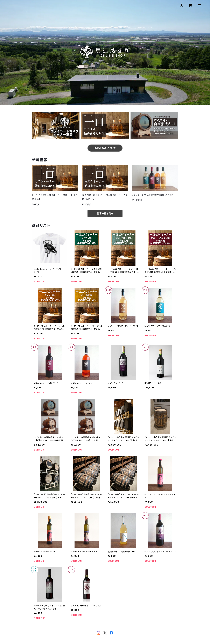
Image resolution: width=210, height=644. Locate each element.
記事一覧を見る (105, 213)
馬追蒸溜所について (105, 148)
